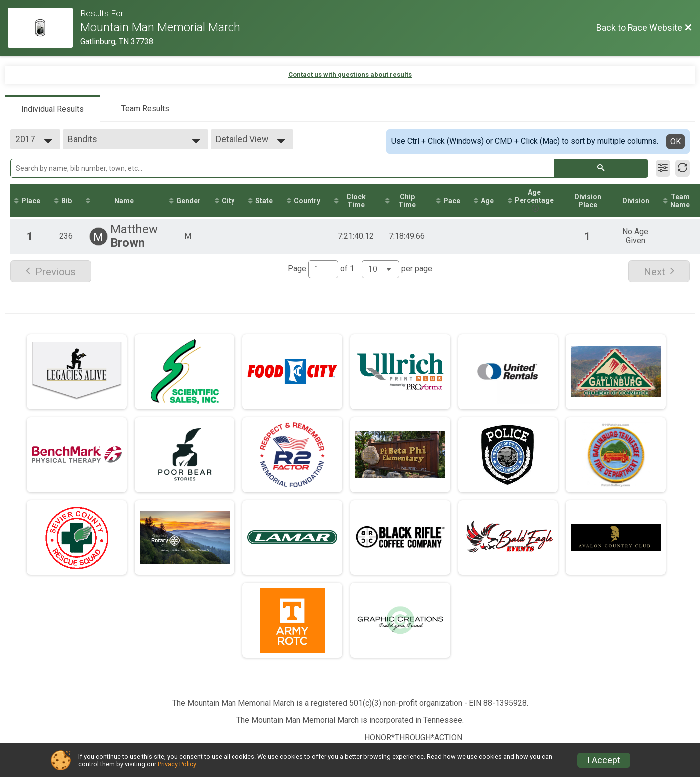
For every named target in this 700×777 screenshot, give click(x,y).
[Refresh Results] (682, 168)
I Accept (604, 760)
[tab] (53, 108)
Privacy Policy (177, 764)
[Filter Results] (663, 168)
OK (675, 141)
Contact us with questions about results (350, 75)
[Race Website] (44, 28)
